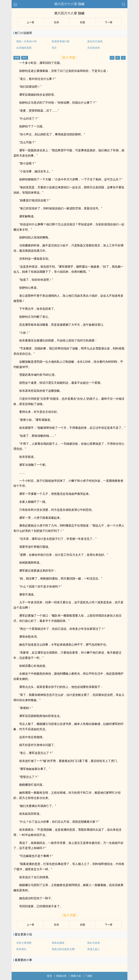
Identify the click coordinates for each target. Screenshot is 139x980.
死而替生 (21, 949)
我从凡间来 (94, 943)
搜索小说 (76, 976)
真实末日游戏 (95, 41)
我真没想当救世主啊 (63, 949)
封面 (83, 22)
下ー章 (109, 22)
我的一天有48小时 (27, 41)
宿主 (54, 48)
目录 (56, 22)
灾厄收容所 (94, 48)
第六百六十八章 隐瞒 (69, 4)
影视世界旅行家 (61, 41)
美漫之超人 (94, 949)
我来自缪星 (58, 943)
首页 (49, 976)
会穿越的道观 (24, 48)
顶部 (89, 976)
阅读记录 (61, 976)
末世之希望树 (24, 943)
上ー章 (30, 22)
